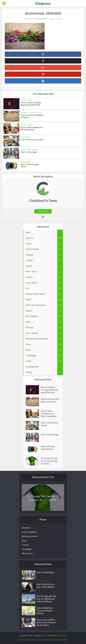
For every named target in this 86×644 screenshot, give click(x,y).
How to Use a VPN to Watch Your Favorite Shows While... (46, 622)
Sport (30, 100)
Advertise (26, 528)
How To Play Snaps (29, 152)
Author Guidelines (29, 532)
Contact (25, 545)
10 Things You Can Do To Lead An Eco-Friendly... (50, 461)
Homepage (27, 549)
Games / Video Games (29, 150)
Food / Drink (25, 137)
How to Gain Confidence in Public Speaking (32, 128)
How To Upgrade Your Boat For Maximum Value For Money (47, 599)
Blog (24, 541)
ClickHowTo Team (46, 19)
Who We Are (27, 553)
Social (39, 112)
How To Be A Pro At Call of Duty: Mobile (46, 586)
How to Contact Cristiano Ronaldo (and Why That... (31, 104)
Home (21, 640)
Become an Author (30, 536)
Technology (25, 162)
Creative (24, 112)
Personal (32, 112)
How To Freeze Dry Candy (32, 140)
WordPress (62, 635)
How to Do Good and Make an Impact (32, 116)
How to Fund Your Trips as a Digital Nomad (45, 611)
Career (23, 100)
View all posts (43, 211)
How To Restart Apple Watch (30, 165)
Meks (45, 635)
